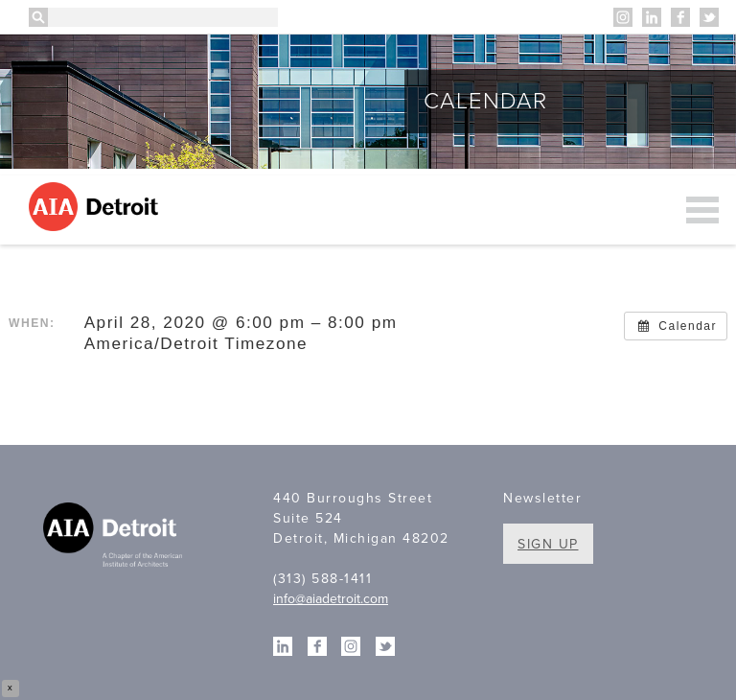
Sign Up (548, 544)
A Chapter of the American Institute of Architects (115, 537)
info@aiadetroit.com (331, 599)
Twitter (709, 17)
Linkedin (652, 17)
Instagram (623, 17)
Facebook (680, 17)
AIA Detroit (96, 207)
